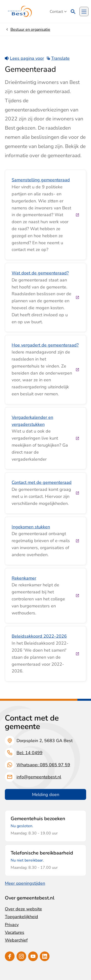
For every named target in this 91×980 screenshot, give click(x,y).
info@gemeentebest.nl (39, 777)
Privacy (12, 925)
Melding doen (46, 795)
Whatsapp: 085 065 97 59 (43, 765)
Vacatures (15, 932)
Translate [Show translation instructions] (58, 58)
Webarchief (16, 940)
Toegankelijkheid (21, 917)
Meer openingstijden (25, 883)
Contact (58, 12)
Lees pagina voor (24, 58)
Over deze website (23, 909)
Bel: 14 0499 (29, 753)
